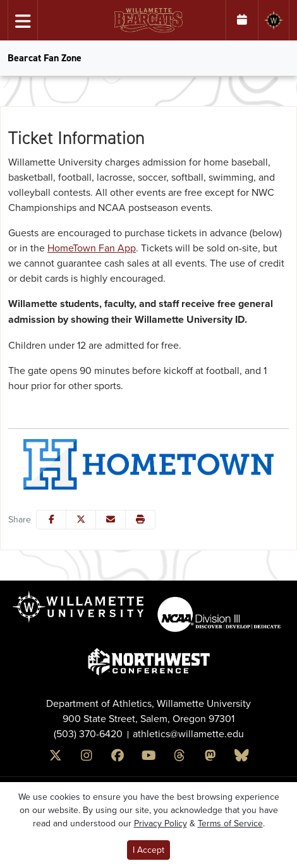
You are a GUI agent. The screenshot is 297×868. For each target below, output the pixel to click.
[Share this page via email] (111, 520)
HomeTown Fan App (92, 248)
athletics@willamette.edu (188, 733)
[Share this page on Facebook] (51, 520)
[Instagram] (87, 756)
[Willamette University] (274, 20)
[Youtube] (149, 756)
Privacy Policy (161, 823)
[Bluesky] (242, 756)
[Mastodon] (211, 756)
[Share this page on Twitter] (81, 520)
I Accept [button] (148, 850)
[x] (56, 756)
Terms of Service (230, 823)
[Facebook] (118, 756)
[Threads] (180, 756)
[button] (140, 520)
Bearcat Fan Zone (45, 58)
